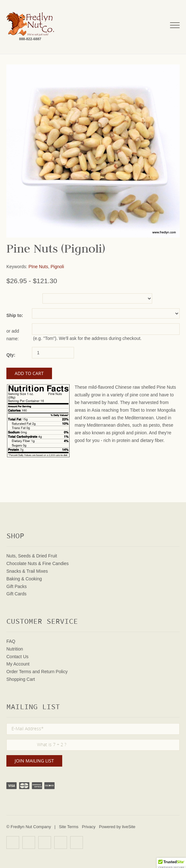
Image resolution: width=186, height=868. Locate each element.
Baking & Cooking (24, 579)
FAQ (11, 641)
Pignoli (57, 267)
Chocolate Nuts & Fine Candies (37, 563)
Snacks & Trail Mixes (27, 571)
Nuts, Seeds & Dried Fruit (32, 556)
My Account (18, 664)
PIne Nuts (38, 267)
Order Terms (19, 672)
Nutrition (15, 649)
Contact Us (17, 657)
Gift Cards (16, 594)
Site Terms (69, 827)
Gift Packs (17, 586)
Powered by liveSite (117, 827)
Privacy (89, 827)
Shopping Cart (21, 679)
